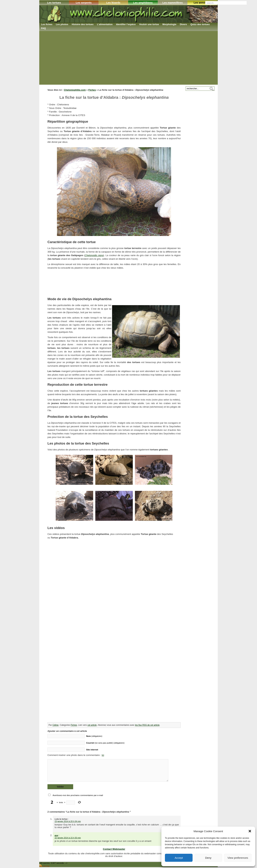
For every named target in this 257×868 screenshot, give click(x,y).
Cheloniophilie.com (75, 90)
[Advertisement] (128, 58)
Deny (208, 858)
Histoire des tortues (83, 24)
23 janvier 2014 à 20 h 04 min (68, 821)
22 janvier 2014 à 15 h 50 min (68, 838)
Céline (56, 725)
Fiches (92, 90)
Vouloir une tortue (149, 24)
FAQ (43, 28)
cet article (92, 725)
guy (56, 835)
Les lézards (113, 3)
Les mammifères (173, 3)
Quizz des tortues (200, 24)
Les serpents (84, 3)
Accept (179, 858)
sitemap (46, 866)
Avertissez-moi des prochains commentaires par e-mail (78, 795)
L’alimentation (105, 24)
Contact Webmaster (114, 849)
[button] (250, 831)
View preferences (238, 858)
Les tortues (54, 3)
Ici (103, 755)
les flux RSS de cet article (147, 725)
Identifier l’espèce (126, 24)
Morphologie (169, 24)
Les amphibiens (143, 3)
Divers (183, 24)
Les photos (62, 24)
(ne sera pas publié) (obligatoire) (105, 743)
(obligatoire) (94, 736)
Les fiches (47, 24)
